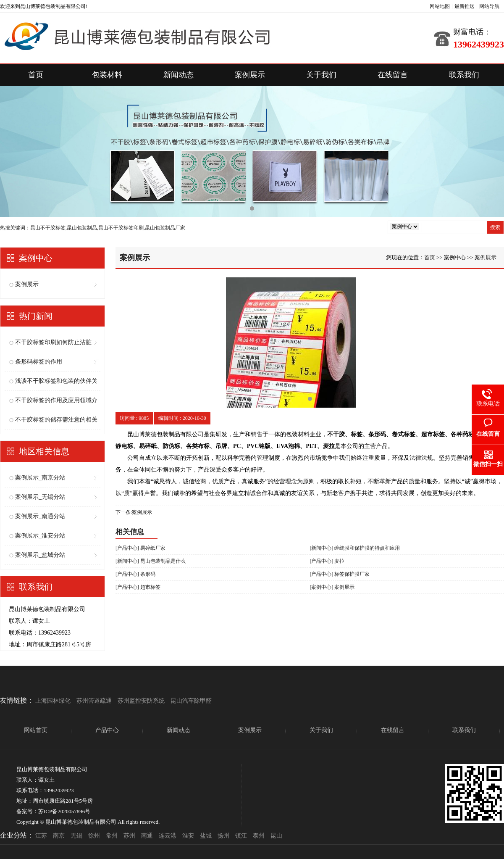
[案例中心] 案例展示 (332, 587)
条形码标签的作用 (39, 362)
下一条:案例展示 (134, 512)
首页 (36, 75)
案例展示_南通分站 (40, 516)
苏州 (129, 836)
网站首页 (36, 730)
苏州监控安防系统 (141, 701)
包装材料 (107, 75)
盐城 (206, 836)
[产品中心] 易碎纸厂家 (140, 548)
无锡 (76, 836)
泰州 (259, 836)
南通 (147, 836)
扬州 (223, 836)
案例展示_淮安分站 (40, 536)
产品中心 (107, 730)
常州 (112, 836)
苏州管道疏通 (94, 701)
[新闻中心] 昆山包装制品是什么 (151, 561)
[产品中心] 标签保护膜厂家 (340, 574)
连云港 (168, 836)
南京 (59, 836)
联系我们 (464, 75)
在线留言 (393, 75)
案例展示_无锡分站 (40, 497)
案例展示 (250, 75)
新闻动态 (178, 75)
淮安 (188, 836)
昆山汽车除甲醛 (191, 701)
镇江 (241, 836)
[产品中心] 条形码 (135, 574)
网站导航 (489, 6)
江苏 (41, 836)
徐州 (94, 836)
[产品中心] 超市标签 (138, 587)
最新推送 (465, 6)
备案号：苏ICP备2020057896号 (53, 811)
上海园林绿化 (53, 701)
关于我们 (321, 75)
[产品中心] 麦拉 (327, 561)
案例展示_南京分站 (40, 478)
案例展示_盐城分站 (40, 555)
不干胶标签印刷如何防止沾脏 (53, 342)
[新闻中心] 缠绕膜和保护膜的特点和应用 (355, 548)
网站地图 (440, 6)
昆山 (276, 836)
